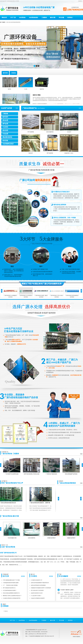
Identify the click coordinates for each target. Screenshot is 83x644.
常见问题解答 (63, 575)
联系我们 (70, 18)
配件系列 (5, 117)
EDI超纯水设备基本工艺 (37, 580)
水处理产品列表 (6, 108)
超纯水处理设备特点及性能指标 (38, 585)
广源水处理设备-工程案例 (10, 453)
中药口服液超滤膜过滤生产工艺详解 (11, 580)
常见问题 (61, 18)
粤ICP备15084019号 (49, 636)
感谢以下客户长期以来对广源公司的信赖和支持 (41, 284)
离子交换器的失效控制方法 (9, 588)
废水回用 (5, 130)
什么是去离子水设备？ (36, 596)
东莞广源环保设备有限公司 (8, 553)
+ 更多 (16, 108)
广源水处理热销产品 (30, 108)
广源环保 (6, 611)
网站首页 (4, 18)
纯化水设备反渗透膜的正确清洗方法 (11, 593)
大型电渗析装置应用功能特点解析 (11, 583)
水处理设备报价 (34, 18)
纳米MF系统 (37, 95)
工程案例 (44, 18)
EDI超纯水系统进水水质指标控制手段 (12, 598)
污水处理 (5, 134)
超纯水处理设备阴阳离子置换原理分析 (40, 583)
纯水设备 (5, 140)
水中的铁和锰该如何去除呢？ (10, 590)
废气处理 (5, 124)
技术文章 (6, 575)
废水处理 (5, 120)
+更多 (81, 454)
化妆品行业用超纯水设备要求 (38, 598)
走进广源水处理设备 (8, 546)
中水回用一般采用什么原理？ (67, 593)
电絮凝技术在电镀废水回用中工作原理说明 (41, 588)
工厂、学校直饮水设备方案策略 (10, 585)
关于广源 (13, 18)
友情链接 (5, 605)
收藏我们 (80, 1)
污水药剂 (5, 127)
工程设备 (5, 114)
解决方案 (53, 18)
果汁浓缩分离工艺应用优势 (37, 590)
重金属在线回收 (7, 137)
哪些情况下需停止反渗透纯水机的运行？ (12, 596)
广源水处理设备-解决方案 (10, 516)
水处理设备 (22, 18)
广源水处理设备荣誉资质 (67, 482)
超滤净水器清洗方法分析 (37, 593)
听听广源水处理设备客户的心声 (12, 482)
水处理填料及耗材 (8, 144)
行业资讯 (34, 575)
